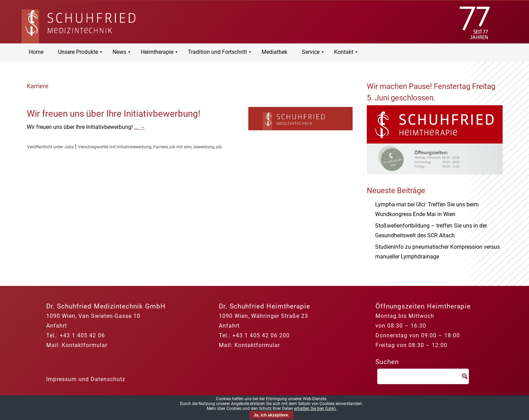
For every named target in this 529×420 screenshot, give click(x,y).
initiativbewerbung (134, 147)
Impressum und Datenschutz (86, 379)
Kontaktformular (85, 345)
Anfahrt (57, 326)
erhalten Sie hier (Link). (315, 409)
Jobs (69, 147)
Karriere (160, 147)
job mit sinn (181, 147)
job (219, 147)
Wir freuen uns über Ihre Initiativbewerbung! (114, 114)
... (140, 127)
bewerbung (204, 147)
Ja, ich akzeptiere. (271, 415)
